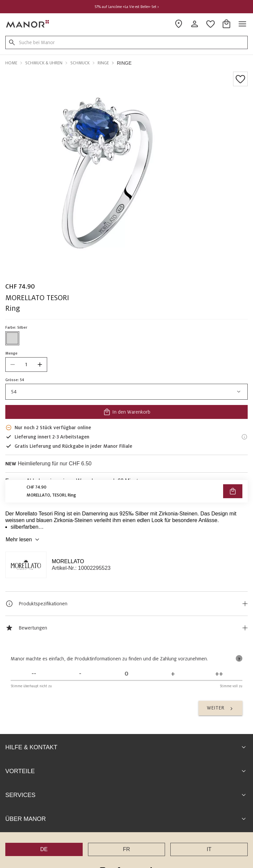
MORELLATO (68, 561)
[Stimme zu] (173, 674)
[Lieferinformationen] (244, 437)
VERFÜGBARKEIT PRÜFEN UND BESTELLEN (126, 496)
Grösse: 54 (15, 380)
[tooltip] (239, 658)
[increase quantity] (40, 365)
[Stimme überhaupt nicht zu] (34, 674)
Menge (11, 353)
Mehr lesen (23, 540)
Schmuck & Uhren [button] (44, 63)
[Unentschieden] (126, 674)
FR (126, 849)
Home (11, 63)
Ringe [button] (103, 63)
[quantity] (26, 365)
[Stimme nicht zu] (80, 674)
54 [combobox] (126, 392)
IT (209, 849)
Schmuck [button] (80, 63)
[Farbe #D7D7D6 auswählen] (12, 338)
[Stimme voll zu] (219, 674)
